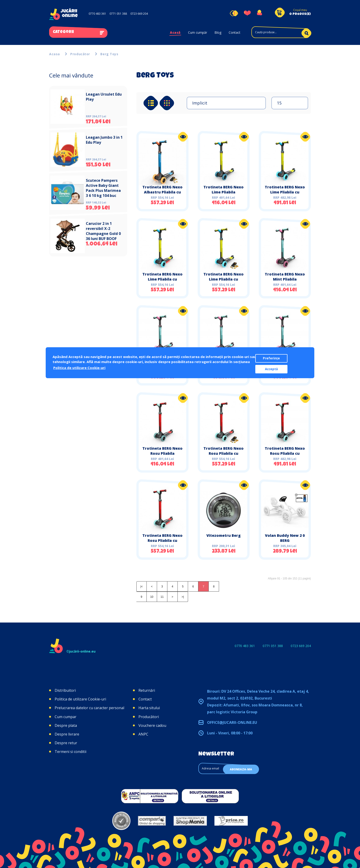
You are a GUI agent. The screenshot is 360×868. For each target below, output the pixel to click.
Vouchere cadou (152, 725)
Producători (149, 717)
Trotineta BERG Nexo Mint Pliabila (285, 277)
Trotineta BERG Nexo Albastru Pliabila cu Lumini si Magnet (162, 192)
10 (152, 597)
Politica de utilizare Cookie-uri (80, 699)
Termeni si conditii (70, 752)
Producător (80, 54)
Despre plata (66, 725)
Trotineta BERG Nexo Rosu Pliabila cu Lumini (285, 453)
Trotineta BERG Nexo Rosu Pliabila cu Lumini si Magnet (224, 453)
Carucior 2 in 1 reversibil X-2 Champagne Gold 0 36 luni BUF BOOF (103, 231)
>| (183, 597)
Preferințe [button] (271, 358)
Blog (218, 32)
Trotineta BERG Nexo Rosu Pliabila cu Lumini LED (162, 540)
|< (141, 587)
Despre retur (66, 743)
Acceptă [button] (271, 369)
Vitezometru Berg (224, 535)
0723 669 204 (139, 14)
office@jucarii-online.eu (232, 722)
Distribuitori (65, 690)
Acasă (175, 32)
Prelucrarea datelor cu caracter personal (89, 708)
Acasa (55, 54)
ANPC (143, 734)
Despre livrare (67, 734)
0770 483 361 (97, 14)
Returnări (147, 690)
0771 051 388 (118, 14)
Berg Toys (109, 54)
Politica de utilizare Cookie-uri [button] (79, 368)
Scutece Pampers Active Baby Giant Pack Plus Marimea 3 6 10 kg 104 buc (103, 188)
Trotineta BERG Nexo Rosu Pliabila (162, 451)
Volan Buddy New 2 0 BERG (285, 538)
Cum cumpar (66, 717)
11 (162, 597)
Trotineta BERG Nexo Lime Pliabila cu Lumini (285, 192)
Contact (235, 32)
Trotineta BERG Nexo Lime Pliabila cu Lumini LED (162, 279)
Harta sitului (149, 708)
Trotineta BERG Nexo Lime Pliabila (224, 190)
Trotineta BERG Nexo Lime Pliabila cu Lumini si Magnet (224, 279)
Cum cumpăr (198, 32)
